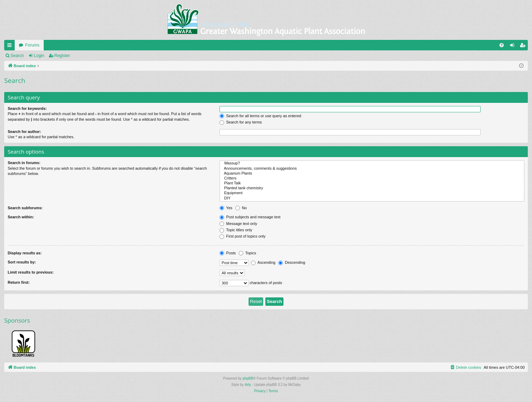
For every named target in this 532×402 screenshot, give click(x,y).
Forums (32, 45)
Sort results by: (22, 262)
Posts (228, 253)
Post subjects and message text (250, 217)
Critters (372, 178)
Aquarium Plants (372, 174)
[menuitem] (502, 45)
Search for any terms (241, 122)
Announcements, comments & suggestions (372, 169)
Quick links (11, 47)
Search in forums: (24, 163)
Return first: (19, 282)
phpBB (248, 378)
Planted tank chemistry (372, 188)
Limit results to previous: (31, 272)
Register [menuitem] (524, 47)
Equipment (372, 193)
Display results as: (25, 253)
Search (17, 56)
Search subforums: (25, 208)
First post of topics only (243, 236)
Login (39, 56)
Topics (247, 253)
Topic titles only (236, 230)
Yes (226, 208)
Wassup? (372, 163)
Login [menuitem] (514, 47)
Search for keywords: (27, 108)
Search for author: (24, 132)
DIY (372, 198)
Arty (248, 385)
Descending (292, 262)
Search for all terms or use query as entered (260, 116)
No (241, 208)
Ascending (263, 262)
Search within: (21, 217)
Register (62, 56)
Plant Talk (372, 183)
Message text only (238, 224)
